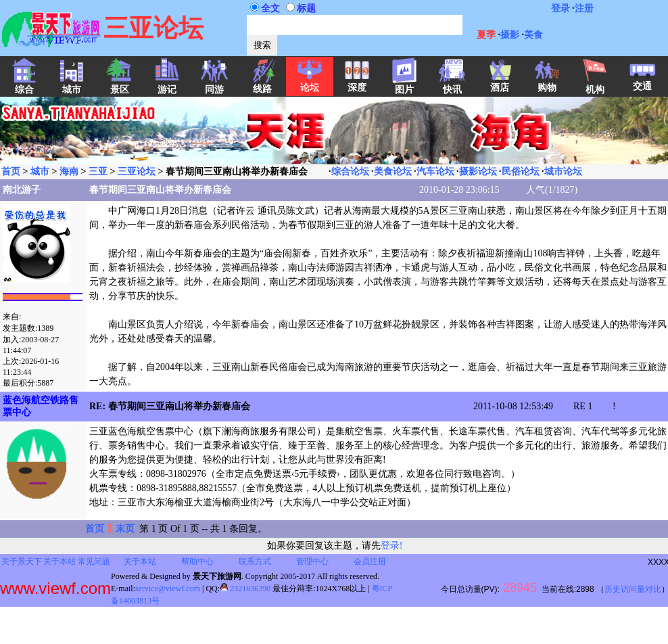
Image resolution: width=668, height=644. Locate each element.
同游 (214, 85)
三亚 (98, 171)
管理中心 (312, 561)
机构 (595, 85)
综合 (24, 85)
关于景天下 (22, 561)
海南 (69, 171)
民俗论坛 (521, 171)
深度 (357, 83)
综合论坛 (350, 171)
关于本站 (59, 561)
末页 (125, 529)
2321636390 (245, 589)
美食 (533, 35)
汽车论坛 (435, 171)
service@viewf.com (168, 589)
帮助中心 (197, 561)
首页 (11, 171)
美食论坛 (393, 171)
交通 (642, 82)
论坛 (310, 83)
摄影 (510, 35)
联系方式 (255, 561)
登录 (560, 8)
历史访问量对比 (633, 589)
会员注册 (370, 561)
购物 (547, 83)
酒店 (500, 83)
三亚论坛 (137, 171)
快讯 (452, 85)
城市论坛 (563, 171)
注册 (584, 8)
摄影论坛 (478, 171)
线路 (262, 85)
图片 (404, 85)
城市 (40, 171)
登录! (392, 546)
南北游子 (22, 190)
